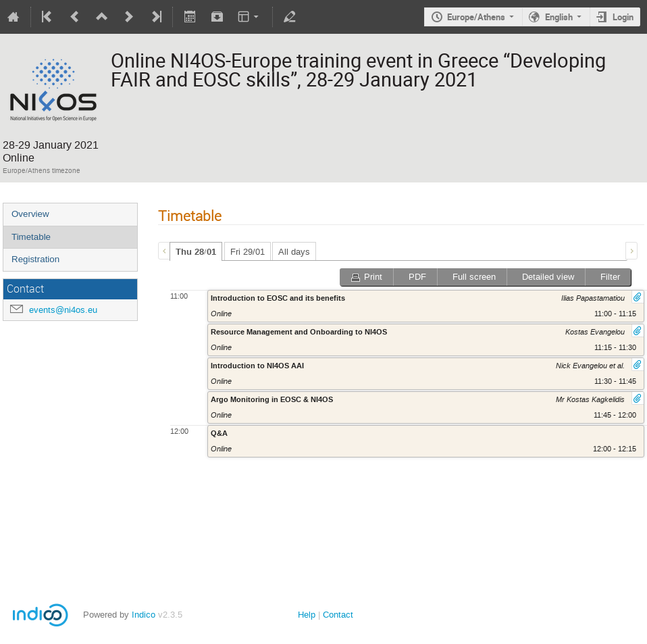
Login (623, 17)
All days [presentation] (294, 252)
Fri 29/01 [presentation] (248, 252)
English (559, 17)
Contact (338, 615)
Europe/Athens (476, 17)
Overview (30, 214)
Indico (144, 615)
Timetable (31, 237)
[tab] (196, 251)
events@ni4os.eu (63, 310)
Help (307, 615)
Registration (35, 259)
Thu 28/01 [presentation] (196, 252)
